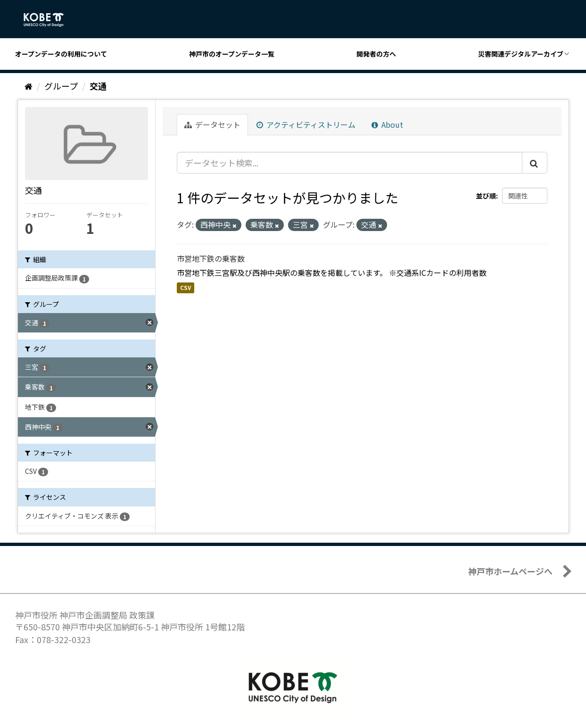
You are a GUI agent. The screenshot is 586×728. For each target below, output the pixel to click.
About (387, 124)
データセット (212, 124)
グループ (61, 86)
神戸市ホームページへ (510, 571)
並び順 (486, 196)
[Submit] (535, 163)
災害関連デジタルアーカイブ (521, 54)
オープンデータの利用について (61, 54)
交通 (98, 86)
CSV (186, 287)
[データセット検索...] (350, 163)
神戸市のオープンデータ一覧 (232, 54)
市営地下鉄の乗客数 (211, 258)
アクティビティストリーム (306, 124)
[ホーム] (29, 86)
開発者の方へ (376, 54)
